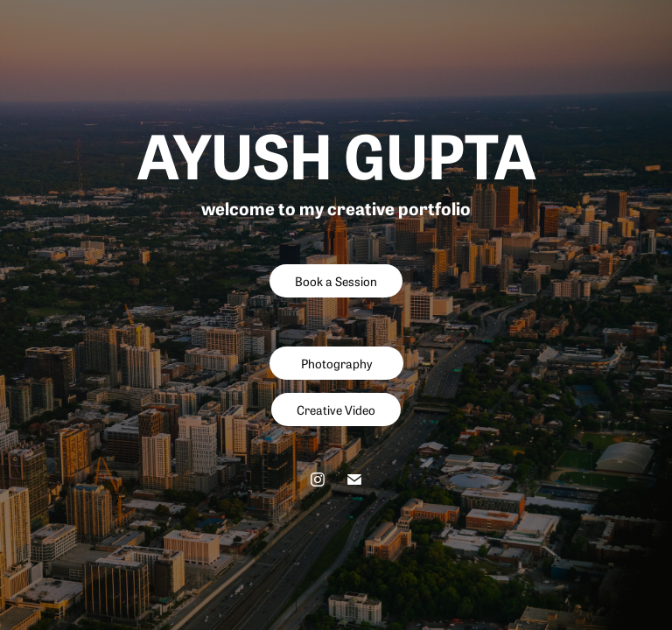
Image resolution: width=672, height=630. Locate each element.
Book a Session (336, 281)
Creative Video (336, 409)
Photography (336, 363)
